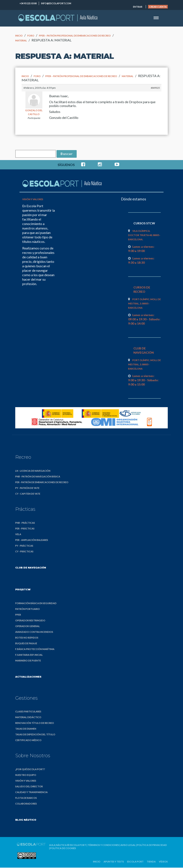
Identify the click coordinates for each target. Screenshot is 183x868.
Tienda (151, 862)
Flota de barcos (26, 798)
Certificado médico (28, 741)
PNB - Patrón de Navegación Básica (38, 477)
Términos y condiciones (103, 846)
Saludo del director (29, 787)
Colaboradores (26, 804)
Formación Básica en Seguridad (36, 604)
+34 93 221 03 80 (28, 3)
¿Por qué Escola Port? (30, 770)
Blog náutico (26, 820)
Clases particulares (28, 712)
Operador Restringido (30, 621)
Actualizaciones (28, 677)
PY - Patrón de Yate (27, 489)
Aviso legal (128, 846)
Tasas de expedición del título (35, 735)
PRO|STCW (23, 590)
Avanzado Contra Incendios (34, 632)
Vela (18, 535)
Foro (31, 36)
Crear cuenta (158, 7)
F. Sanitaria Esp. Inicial (29, 655)
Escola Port (78, 846)
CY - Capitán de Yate (28, 494)
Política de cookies (63, 849)
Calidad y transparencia (31, 793)
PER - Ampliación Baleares (32, 540)
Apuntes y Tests (114, 862)
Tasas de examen (26, 729)
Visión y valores (33, 200)
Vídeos (163, 862)
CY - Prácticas (24, 552)
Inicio (19, 36)
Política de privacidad (152, 846)
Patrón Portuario (28, 610)
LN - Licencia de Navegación (33, 471)
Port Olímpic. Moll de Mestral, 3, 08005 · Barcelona (144, 304)
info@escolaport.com (56, 3)
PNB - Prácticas (25, 523)
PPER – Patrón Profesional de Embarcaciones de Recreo (75, 36)
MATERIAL (21, 40)
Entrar (138, 7)
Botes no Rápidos (27, 638)
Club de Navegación (31, 568)
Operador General (28, 627)
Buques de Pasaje (26, 644)
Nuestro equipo (26, 776)
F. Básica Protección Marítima (35, 650)
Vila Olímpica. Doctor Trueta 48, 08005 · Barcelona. (144, 236)
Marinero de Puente (28, 661)
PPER (18, 615)
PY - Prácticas (24, 546)
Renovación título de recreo (35, 724)
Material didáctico (28, 718)
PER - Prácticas (25, 529)
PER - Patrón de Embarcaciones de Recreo (42, 483)
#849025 (155, 88)
